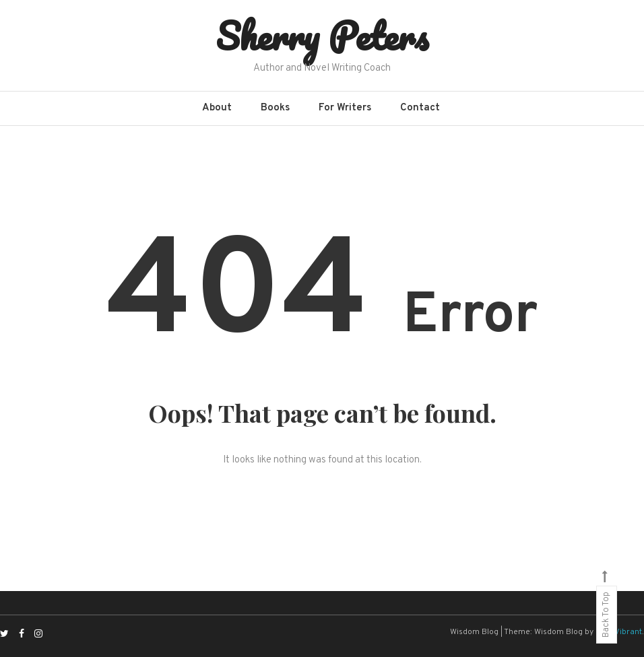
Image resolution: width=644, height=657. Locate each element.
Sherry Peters (322, 36)
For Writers (345, 108)
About (217, 108)
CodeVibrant (619, 632)
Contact (420, 108)
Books (275, 108)
